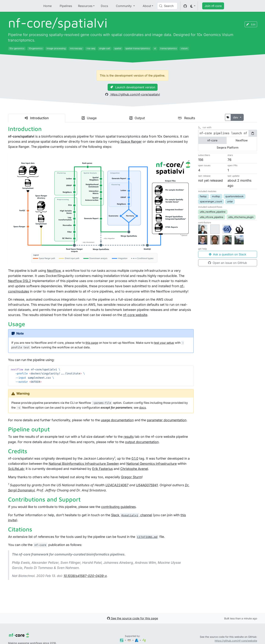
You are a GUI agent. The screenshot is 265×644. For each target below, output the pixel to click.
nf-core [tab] (212, 140)
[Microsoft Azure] (137, 640)
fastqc (203, 196)
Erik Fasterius (102, 469)
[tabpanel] (228, 133)
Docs (104, 6)
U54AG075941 (147, 485)
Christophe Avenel (134, 469)
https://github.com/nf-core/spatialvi (133, 94)
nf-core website (135, 315)
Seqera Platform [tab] (228, 148)
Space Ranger (131, 141)
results (129, 437)
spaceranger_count (211, 201)
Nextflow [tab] (242, 140)
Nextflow (54, 271)
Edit (251, 24)
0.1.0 (135, 458)
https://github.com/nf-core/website (236, 641)
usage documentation (117, 420)
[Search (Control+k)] (167, 6)
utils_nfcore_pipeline (212, 217)
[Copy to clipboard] (253, 133)
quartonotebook (234, 196)
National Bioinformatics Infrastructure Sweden (84, 464)
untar (230, 201)
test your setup (164, 343)
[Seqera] (122, 640)
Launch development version (133, 87)
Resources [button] (85, 6)
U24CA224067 (117, 485)
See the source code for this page (132, 618)
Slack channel (132, 515)
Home (47, 6)
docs (143, 408)
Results (186, 118)
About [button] (147, 6)
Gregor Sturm (131, 477)
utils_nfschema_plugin (241, 217)
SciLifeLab (16, 469)
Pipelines (66, 6)
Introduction (37, 118)
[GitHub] (185, 6)
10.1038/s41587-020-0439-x (85, 576)
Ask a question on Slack (228, 254)
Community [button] (124, 6)
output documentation (142, 442)
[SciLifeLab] (144, 640)
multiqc (216, 196)
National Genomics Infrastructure (152, 464)
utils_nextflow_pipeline (213, 212)
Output (137, 118)
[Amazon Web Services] (129, 640)
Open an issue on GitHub (228, 263)
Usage (89, 118)
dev (236, 117)
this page (92, 343)
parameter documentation (167, 420)
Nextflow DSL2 (20, 281)
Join (213, 6)
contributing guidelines (118, 507)
